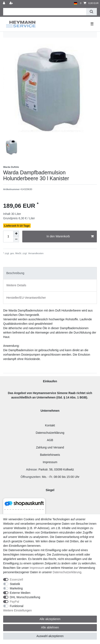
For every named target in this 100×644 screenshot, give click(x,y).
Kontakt (50, 425)
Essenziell (16, 580)
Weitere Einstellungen (17, 610)
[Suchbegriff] (45, 12)
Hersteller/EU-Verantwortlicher (26, 298)
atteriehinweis (51, 455)
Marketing (16, 588)
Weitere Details (16, 285)
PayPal (14, 602)
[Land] (76, 3)
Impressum (50, 462)
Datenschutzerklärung (50, 433)
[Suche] (91, 12)
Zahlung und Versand (50, 447)
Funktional (17, 606)
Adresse (31, 469)
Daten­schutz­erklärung (67, 572)
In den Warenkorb (70, 237)
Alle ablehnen (50, 627)
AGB (50, 440)
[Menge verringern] (16, 239)
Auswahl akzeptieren (50, 636)
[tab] (50, 273)
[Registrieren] (12, 3)
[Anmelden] (4, 3)
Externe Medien (20, 593)
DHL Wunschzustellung (25, 597)
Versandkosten (35, 253)
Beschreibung (15, 273)
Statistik (15, 584)
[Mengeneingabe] (8, 237)
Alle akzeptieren (50, 619)
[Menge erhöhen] (16, 234)
